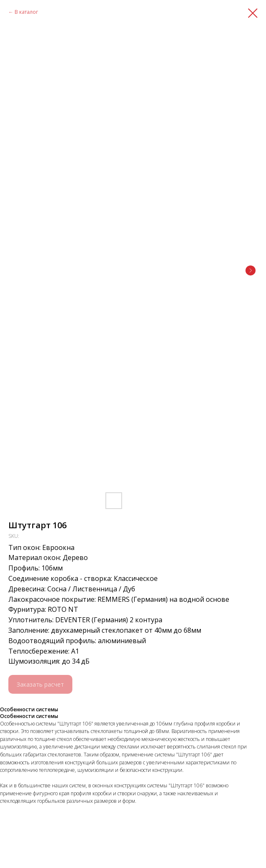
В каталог (26, 12)
